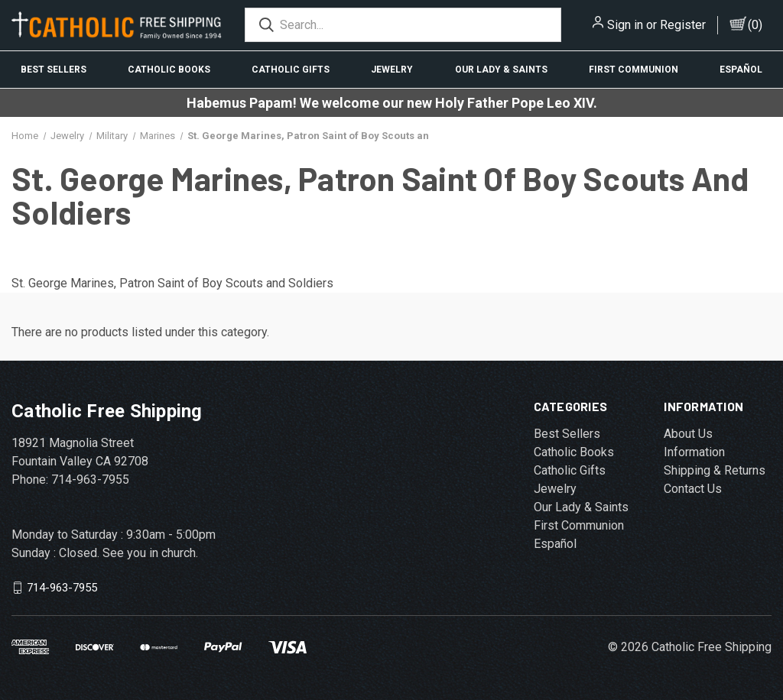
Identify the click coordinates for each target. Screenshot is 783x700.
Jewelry (392, 70)
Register (683, 25)
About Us (688, 434)
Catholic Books (169, 70)
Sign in (625, 25)
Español (741, 70)
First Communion (634, 70)
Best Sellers (54, 70)
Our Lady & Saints (501, 70)
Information (694, 452)
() (755, 25)
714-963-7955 (62, 588)
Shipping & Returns (715, 470)
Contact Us (693, 489)
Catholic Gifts (291, 70)
